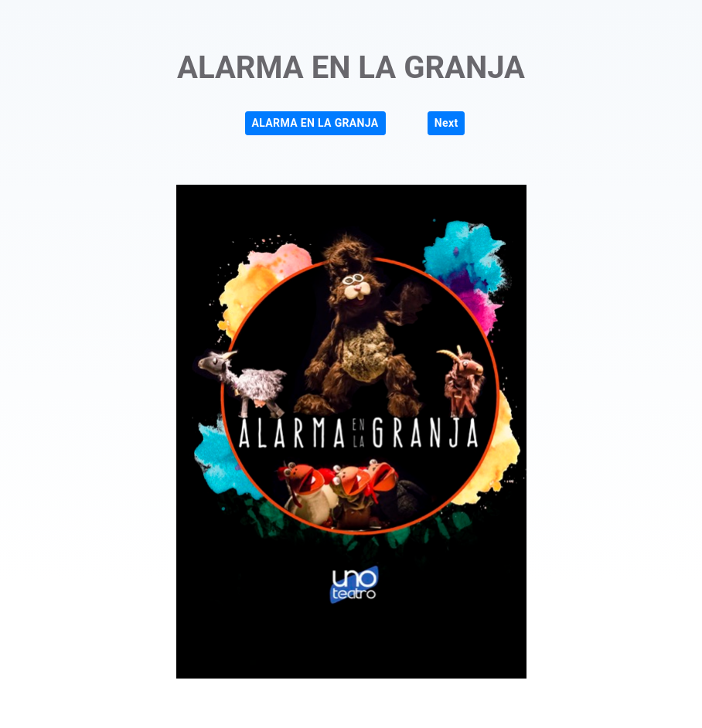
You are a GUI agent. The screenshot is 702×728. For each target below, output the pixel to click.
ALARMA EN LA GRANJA (315, 123)
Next (446, 123)
